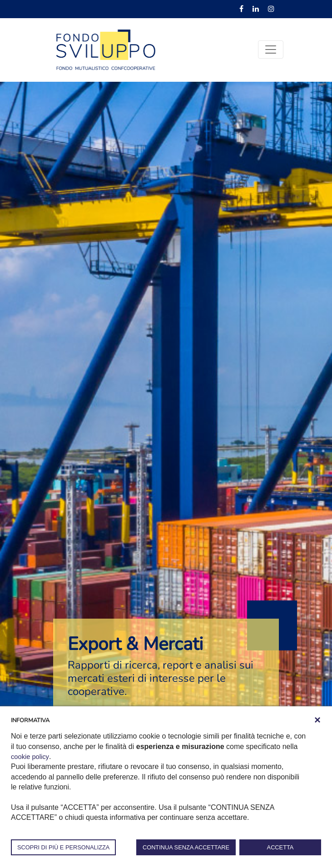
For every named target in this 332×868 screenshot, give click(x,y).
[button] (317, 720)
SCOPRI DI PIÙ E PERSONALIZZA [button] (63, 847)
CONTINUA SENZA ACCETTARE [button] (186, 847)
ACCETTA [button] (280, 847)
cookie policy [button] (31, 756)
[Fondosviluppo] (106, 49)
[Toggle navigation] (271, 50)
